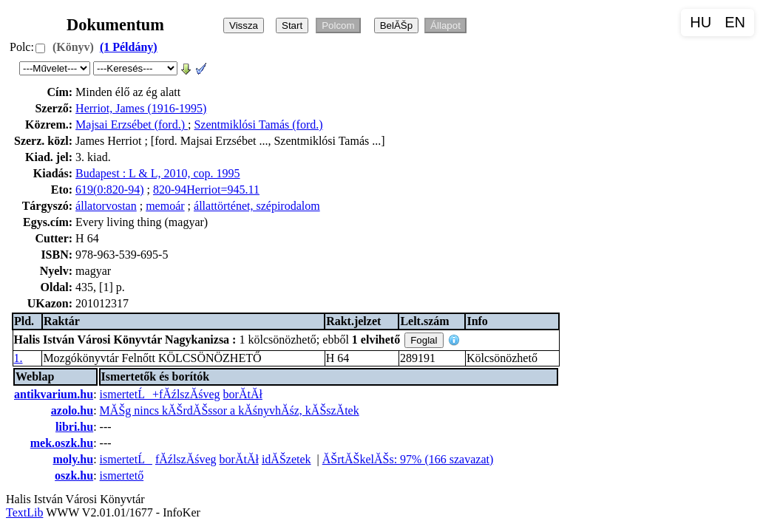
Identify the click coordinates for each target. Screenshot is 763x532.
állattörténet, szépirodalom (257, 206)
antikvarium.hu (54, 394)
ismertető (122, 475)
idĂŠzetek (286, 459)
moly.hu (73, 459)
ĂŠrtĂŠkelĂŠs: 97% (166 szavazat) (408, 459)
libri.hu (74, 427)
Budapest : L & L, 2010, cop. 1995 (158, 173)
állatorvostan (106, 206)
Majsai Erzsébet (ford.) (132, 125)
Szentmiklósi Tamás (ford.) (258, 125)
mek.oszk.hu (62, 443)
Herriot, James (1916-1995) (141, 108)
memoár (165, 206)
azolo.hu (72, 410)
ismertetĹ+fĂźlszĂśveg (160, 394)
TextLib (24, 512)
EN (735, 22)
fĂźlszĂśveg (186, 459)
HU (701, 22)
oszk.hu (74, 475)
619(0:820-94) (109, 190)
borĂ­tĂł (243, 394)
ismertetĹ (126, 459)
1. (18, 358)
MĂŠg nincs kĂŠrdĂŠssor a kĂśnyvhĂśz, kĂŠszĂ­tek (230, 410)
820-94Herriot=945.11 (206, 190)
